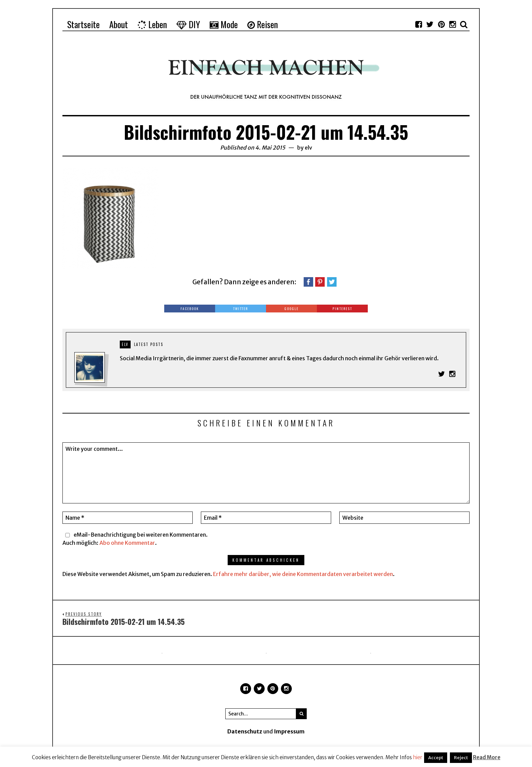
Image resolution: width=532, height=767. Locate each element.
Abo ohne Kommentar (127, 543)
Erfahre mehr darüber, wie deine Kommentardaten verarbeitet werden (303, 574)
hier (418, 757)
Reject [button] (461, 758)
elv (308, 148)
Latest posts (149, 344)
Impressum (289, 732)
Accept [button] (436, 758)
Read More (487, 757)
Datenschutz (245, 732)
